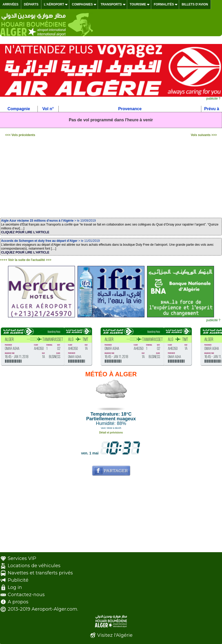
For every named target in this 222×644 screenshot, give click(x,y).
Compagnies (82, 4)
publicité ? (213, 99)
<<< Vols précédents (20, 135)
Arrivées (10, 4)
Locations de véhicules (34, 566)
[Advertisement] (111, 178)
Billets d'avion (195, 4)
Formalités (164, 4)
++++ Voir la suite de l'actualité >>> (26, 260)
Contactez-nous (26, 595)
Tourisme (138, 4)
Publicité (18, 580)
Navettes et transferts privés (40, 573)
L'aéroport (54, 4)
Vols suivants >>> (204, 135)
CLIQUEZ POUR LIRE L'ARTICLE (25, 232)
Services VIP (22, 558)
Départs (31, 4)
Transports (111, 4)
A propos (18, 602)
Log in (15, 587)
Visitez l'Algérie (115, 635)
